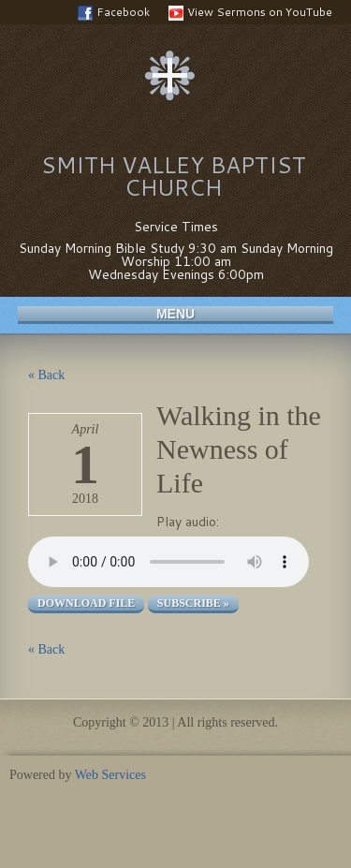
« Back (46, 375)
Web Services (110, 775)
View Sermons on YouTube (250, 12)
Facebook (114, 12)
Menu (175, 314)
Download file (86, 603)
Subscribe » (193, 603)
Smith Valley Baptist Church (174, 176)
